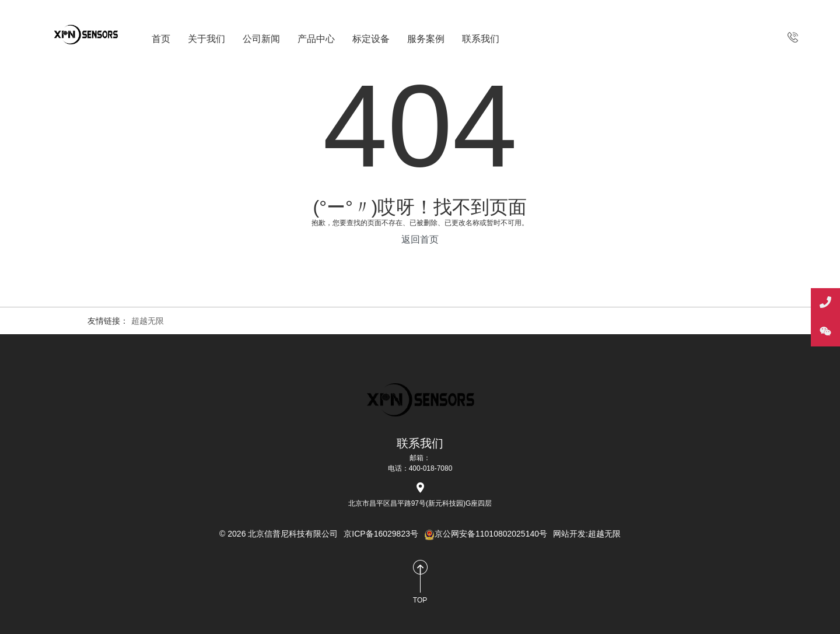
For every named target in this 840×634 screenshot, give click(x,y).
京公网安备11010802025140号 (486, 534)
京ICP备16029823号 (381, 534)
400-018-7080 (793, 37)
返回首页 (420, 239)
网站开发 (569, 534)
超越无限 (148, 321)
